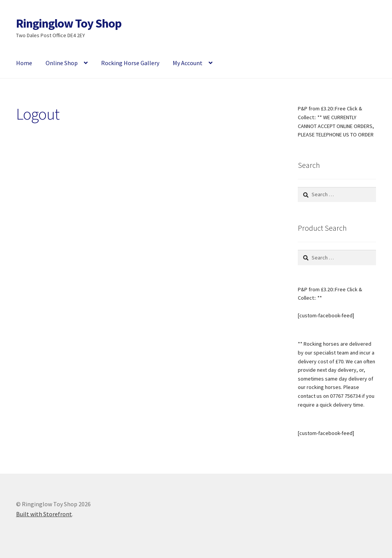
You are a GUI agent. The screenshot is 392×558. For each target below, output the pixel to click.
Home (24, 63)
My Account (188, 63)
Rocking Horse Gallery (130, 63)
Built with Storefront (44, 514)
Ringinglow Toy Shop (69, 23)
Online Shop (62, 63)
